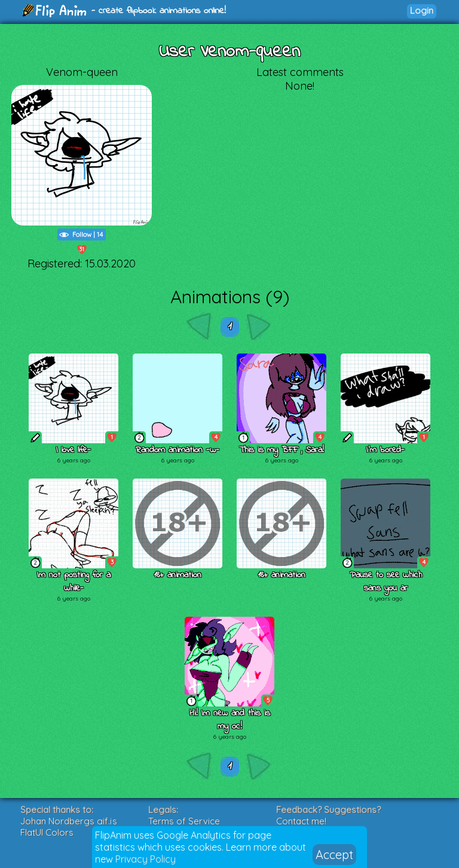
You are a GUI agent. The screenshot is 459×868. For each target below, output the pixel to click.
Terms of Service (184, 821)
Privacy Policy (146, 859)
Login (422, 10)
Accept (334, 855)
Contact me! (301, 821)
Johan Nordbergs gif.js (69, 821)
